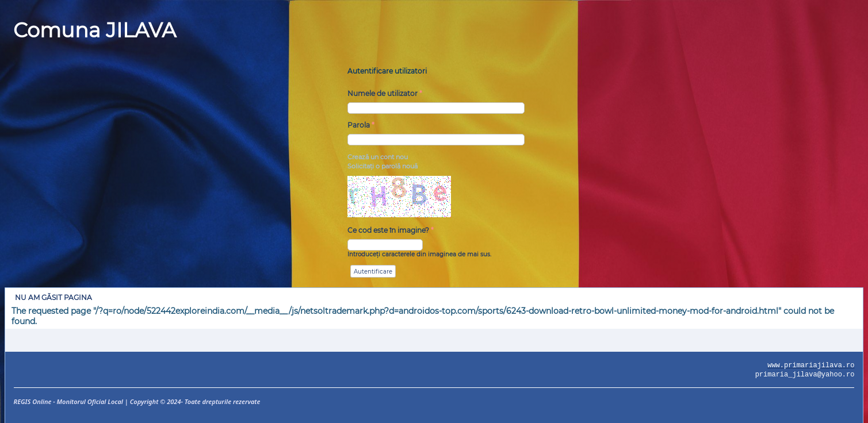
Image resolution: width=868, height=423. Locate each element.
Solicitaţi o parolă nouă (383, 166)
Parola (361, 125)
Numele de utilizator (385, 93)
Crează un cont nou (378, 157)
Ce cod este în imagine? (391, 230)
